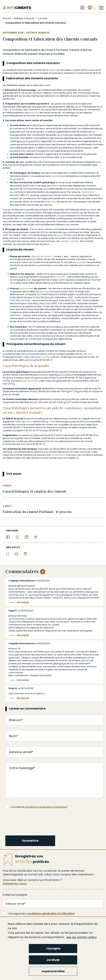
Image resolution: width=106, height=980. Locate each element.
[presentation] (33, 821)
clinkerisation (88, 192)
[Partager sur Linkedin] (27, 537)
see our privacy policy (81, 937)
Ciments (43, 18)
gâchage (44, 292)
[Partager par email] (36, 537)
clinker (52, 70)
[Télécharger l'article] (26, 554)
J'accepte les (39, 914)
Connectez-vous (15, 884)
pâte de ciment (43, 256)
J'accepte (53, 949)
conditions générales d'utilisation (46, 807)
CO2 (20, 218)
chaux (53, 202)
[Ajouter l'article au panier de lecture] (8, 554)
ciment (50, 50)
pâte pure (88, 354)
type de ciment (30, 381)
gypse (60, 235)
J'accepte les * (37, 807)
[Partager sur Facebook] (8, 537)
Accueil (7, 18)
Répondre (23, 603)
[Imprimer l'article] (16, 554)
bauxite (35, 113)
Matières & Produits (24, 18)
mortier (46, 357)
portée (55, 176)
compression (58, 455)
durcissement (26, 289)
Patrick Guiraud (38, 33)
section (29, 422)
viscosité (60, 277)
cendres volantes (70, 241)
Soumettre (30, 841)
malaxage (81, 262)
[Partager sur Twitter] (17, 537)
